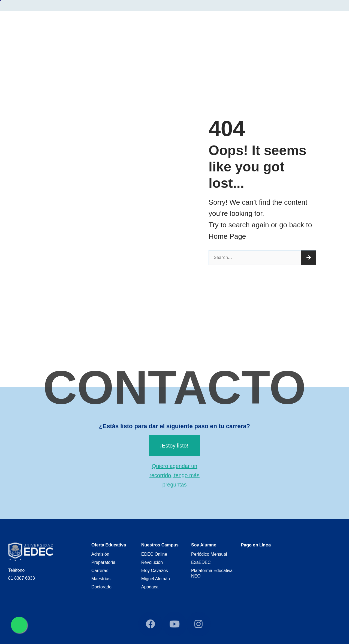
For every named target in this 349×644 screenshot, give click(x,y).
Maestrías (101, 579)
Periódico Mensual (209, 554)
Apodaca (150, 587)
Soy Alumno (249, 23)
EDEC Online (154, 554)
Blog (278, 22)
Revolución (152, 562)
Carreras (100, 571)
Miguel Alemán (156, 579)
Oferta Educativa (155, 23)
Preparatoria (103, 562)
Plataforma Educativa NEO (212, 573)
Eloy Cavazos (155, 571)
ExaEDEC (201, 562)
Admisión (100, 554)
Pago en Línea (256, 545)
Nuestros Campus (204, 23)
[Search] (309, 258)
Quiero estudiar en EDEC (99, 23)
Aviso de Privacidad (312, 22)
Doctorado (101, 587)
